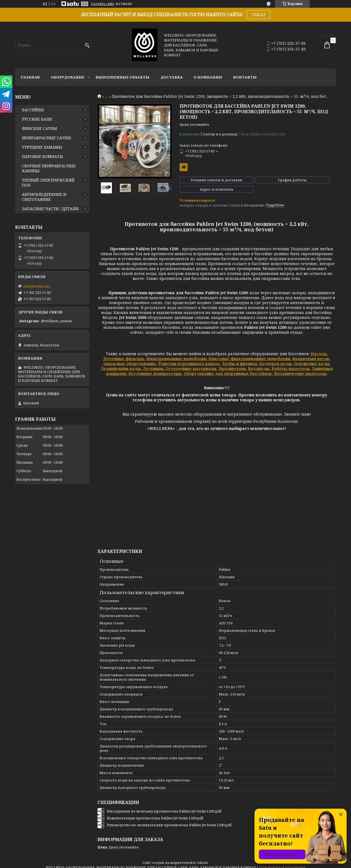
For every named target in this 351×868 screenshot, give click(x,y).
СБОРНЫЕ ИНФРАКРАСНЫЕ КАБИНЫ (49, 168)
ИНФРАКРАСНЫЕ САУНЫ (46, 138)
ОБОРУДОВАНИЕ (68, 77)
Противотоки (232, 364)
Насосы (319, 349)
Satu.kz (203, 858)
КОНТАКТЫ (245, 77)
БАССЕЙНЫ (33, 110)
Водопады (259, 364)
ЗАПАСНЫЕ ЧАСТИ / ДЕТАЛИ (50, 209)
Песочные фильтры (124, 354)
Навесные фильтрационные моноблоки (249, 354)
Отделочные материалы (191, 364)
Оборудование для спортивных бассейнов (228, 368)
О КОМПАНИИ (208, 77)
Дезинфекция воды (121, 364)
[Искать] (87, 45)
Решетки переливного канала (189, 359)
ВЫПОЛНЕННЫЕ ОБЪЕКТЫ (122, 77)
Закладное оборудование (130, 359)
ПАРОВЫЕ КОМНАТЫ (43, 157)
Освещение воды (312, 359)
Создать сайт (103, 4)
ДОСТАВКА (172, 77)
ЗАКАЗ (258, 15)
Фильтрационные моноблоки (176, 354)
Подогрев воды (275, 359)
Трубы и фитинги (239, 359)
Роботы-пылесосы (291, 364)
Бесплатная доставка (184, 167)
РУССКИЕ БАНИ (37, 119)
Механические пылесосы (300, 368)
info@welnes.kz (37, 286)
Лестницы (153, 364)
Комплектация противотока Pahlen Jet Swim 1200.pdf (155, 813)
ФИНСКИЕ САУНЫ (39, 129)
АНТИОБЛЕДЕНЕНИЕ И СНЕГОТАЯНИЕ (44, 197)
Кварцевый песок (311, 354)
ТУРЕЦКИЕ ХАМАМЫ (42, 147)
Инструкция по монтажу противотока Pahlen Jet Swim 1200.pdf (164, 806)
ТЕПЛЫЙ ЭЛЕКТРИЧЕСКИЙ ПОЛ (48, 183)
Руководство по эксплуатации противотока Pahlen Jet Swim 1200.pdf (169, 820)
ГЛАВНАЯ (30, 77)
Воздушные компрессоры (155, 368)
